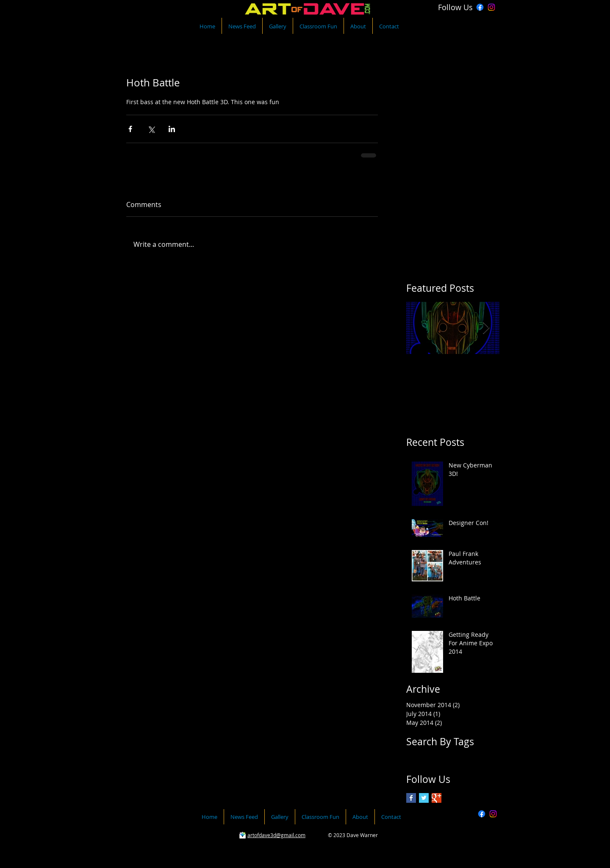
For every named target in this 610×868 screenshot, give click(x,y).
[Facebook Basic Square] (411, 798)
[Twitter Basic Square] (424, 798)
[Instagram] (491, 7)
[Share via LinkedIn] (172, 129)
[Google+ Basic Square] (437, 798)
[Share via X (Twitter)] (151, 129)
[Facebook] (480, 7)
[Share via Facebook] (130, 129)
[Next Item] (486, 328)
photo (415, 756)
